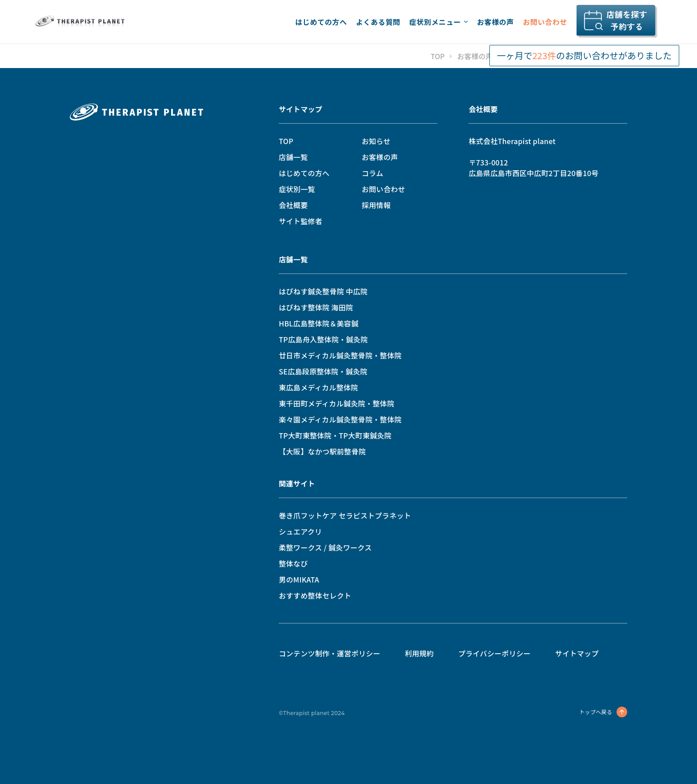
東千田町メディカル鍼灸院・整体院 (336, 403)
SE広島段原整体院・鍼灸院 (323, 371)
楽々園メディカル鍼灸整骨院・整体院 (340, 419)
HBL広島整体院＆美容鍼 (318, 323)
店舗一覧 (293, 157)
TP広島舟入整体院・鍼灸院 (323, 339)
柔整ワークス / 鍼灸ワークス (325, 547)
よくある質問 (378, 22)
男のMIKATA (299, 579)
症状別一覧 (297, 189)
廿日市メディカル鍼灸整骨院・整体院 (340, 355)
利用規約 (419, 653)
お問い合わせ (545, 22)
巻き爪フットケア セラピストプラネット (345, 515)
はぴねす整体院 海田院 (316, 307)
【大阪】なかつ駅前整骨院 (322, 451)
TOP (438, 56)
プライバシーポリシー (495, 653)
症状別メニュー (438, 22)
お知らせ (376, 141)
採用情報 (376, 205)
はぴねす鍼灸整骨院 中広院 (323, 291)
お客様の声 (495, 22)
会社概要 (293, 205)
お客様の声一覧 (482, 56)
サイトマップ (300, 109)
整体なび (293, 563)
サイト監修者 (300, 221)
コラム (373, 173)
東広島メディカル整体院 (318, 387)
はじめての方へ (321, 22)
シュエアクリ (300, 531)
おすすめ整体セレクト (315, 595)
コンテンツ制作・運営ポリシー (329, 653)
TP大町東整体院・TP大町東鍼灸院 (335, 435)
